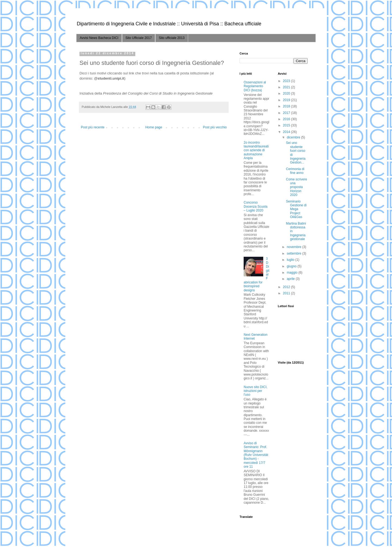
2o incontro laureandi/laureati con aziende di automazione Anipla (256, 150)
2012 (287, 287)
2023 (287, 81)
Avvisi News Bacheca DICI (99, 38)
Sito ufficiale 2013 (172, 38)
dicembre (294, 137)
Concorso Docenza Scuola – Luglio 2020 (255, 206)
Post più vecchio (215, 127)
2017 (287, 113)
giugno (292, 266)
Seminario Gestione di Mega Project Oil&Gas (296, 209)
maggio (293, 273)
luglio (291, 260)
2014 (287, 132)
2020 (287, 93)
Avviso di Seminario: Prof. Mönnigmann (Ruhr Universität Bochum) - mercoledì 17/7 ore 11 (256, 455)
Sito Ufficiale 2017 (139, 38)
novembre (294, 247)
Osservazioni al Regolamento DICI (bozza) (255, 86)
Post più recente (93, 127)
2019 (287, 100)
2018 (287, 106)
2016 (287, 119)
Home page (154, 127)
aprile (291, 279)
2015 (287, 125)
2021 (287, 87)
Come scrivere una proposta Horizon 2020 (296, 187)
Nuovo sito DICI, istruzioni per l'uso (255, 391)
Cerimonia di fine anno (295, 171)
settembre (294, 253)
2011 (287, 293)
